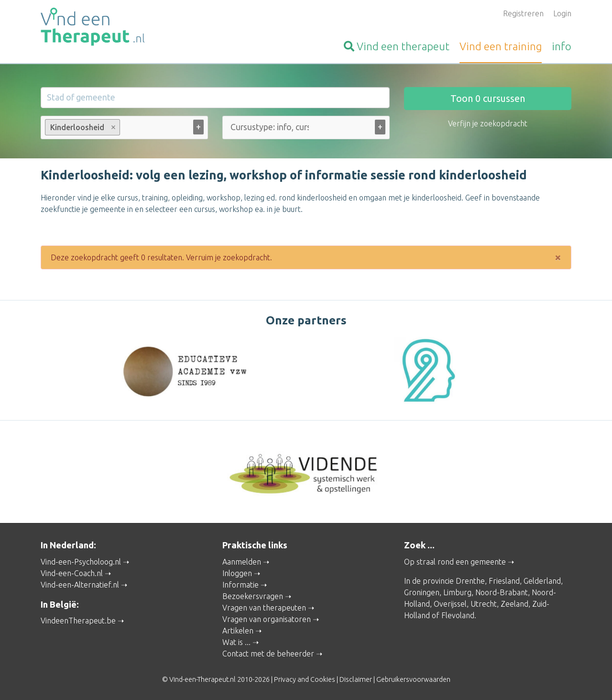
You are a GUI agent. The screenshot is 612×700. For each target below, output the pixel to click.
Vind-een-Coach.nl (72, 573)
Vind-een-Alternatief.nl (80, 585)
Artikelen (238, 631)
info (562, 46)
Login (562, 13)
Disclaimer (356, 679)
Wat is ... (236, 642)
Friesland (504, 581)
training (501, 46)
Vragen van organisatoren (267, 619)
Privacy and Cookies (305, 679)
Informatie (240, 585)
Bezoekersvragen (253, 596)
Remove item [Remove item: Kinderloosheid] (114, 127)
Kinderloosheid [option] (82, 127)
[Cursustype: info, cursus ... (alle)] (270, 127)
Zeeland (514, 604)
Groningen (422, 592)
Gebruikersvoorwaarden (413, 679)
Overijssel (450, 604)
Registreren (523, 13)
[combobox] (124, 129)
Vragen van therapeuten (264, 608)
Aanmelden (242, 562)
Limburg (457, 592)
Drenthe (470, 581)
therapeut (397, 46)
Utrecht (484, 604)
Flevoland (458, 615)
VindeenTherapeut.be (78, 621)
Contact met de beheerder (268, 654)
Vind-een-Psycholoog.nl (81, 562)
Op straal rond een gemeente (455, 562)
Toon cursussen (488, 98)
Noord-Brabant (502, 592)
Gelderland (542, 581)
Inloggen (237, 573)
